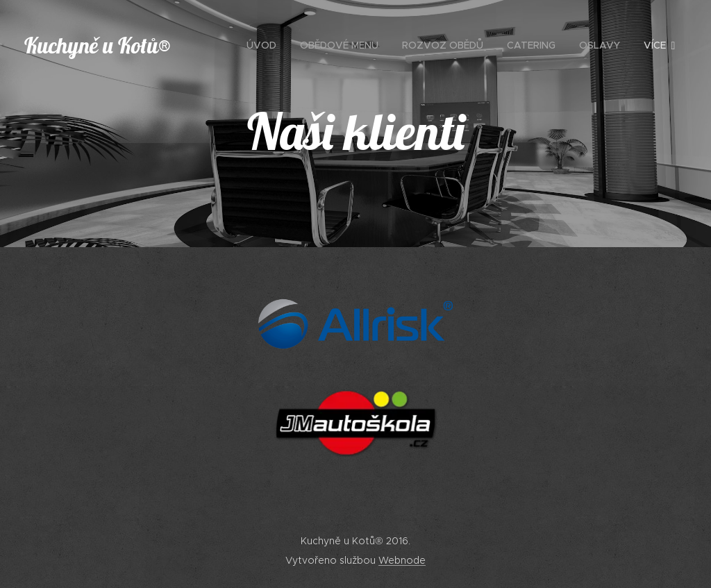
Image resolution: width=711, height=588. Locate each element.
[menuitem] (261, 45)
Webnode (402, 560)
